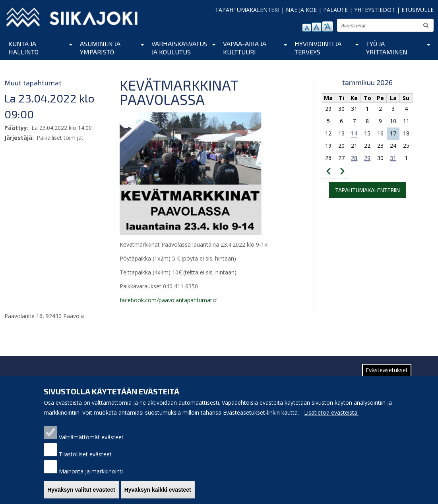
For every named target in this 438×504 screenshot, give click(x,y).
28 (354, 158)
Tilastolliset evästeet (85, 463)
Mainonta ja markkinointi (91, 480)
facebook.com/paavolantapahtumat (169, 300)
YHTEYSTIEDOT (375, 10)
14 (354, 133)
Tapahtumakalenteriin (367, 190)
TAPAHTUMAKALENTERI (247, 10)
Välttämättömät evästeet (91, 446)
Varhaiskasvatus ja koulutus (179, 48)
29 (367, 158)
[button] (191, 173)
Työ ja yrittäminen (387, 48)
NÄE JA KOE (301, 10)
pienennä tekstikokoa (307, 28)
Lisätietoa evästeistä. (331, 421)
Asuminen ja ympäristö (100, 48)
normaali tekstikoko (317, 27)
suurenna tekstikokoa (328, 26)
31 (393, 158)
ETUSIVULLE (418, 10)
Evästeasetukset (387, 379)
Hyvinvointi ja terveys (318, 48)
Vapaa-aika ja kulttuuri (245, 48)
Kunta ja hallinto (23, 48)
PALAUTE (335, 10)
